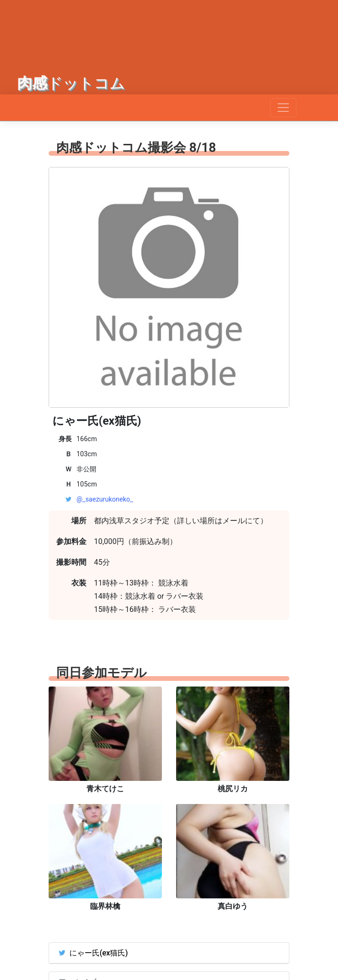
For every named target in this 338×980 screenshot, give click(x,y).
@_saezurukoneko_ (105, 499)
